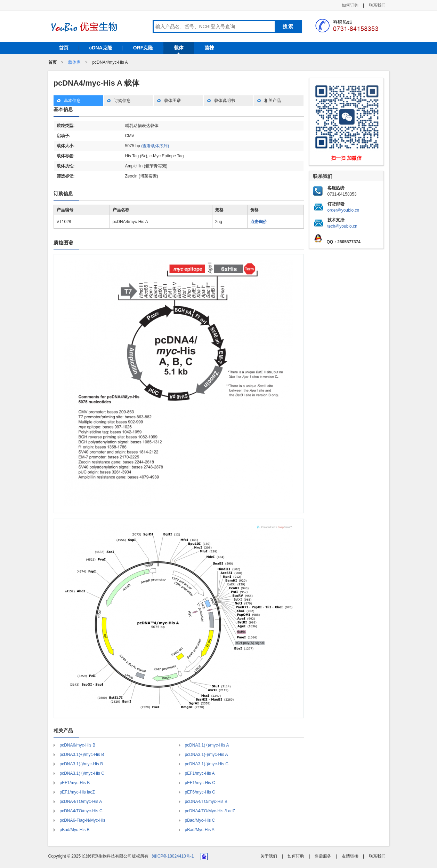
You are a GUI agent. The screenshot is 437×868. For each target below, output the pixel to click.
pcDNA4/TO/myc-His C (81, 811)
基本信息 (72, 101)
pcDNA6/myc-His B (78, 745)
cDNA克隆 (101, 48)
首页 (64, 48)
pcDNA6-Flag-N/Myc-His (83, 820)
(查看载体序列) (155, 146)
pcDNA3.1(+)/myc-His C (82, 773)
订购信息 (122, 101)
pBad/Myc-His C (200, 820)
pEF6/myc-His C (200, 792)
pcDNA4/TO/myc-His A (81, 802)
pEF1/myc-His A (200, 773)
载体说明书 (225, 101)
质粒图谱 (63, 243)
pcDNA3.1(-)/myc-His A (207, 755)
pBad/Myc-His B (75, 830)
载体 (179, 48)
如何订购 (350, 5)
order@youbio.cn (343, 210)
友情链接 (350, 856)
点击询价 (259, 222)
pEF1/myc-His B (75, 783)
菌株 (209, 48)
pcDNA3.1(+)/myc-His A (207, 745)
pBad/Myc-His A (200, 830)
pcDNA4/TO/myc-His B (206, 802)
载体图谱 (172, 101)
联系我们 (377, 5)
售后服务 (323, 856)
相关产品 (273, 101)
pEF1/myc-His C (200, 783)
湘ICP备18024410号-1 (173, 856)
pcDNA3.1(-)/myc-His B (82, 764)
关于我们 (269, 856)
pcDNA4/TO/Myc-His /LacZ (210, 811)
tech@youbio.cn (342, 226)
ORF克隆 (143, 48)
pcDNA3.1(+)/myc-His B (82, 755)
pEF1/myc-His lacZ (77, 792)
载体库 (74, 62)
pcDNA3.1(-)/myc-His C (207, 764)
